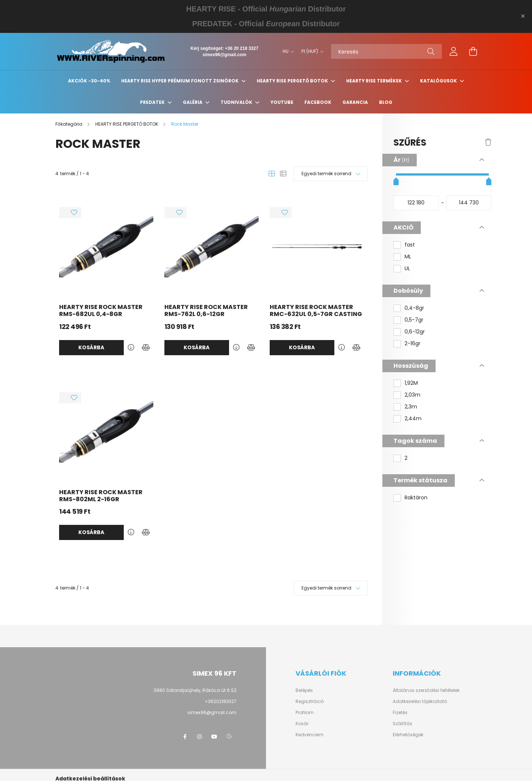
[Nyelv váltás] (287, 51)
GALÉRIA (193, 102)
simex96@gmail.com (224, 55)
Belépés (304, 690)
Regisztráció (310, 702)
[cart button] (473, 51)
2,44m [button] (413, 419)
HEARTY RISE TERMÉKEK (375, 81)
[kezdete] (416, 203)
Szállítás (403, 724)
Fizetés (400, 713)
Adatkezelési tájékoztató (420, 702)
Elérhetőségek (408, 735)
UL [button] (407, 269)
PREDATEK (153, 102)
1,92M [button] (411, 383)
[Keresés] (386, 51)
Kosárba (91, 347)
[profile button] (454, 51)
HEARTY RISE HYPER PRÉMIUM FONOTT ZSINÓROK (180, 81)
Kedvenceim (310, 735)
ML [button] (408, 257)
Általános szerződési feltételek (426, 690)
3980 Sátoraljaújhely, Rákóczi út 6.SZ (195, 690)
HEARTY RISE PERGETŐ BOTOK (293, 81)
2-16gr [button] (412, 344)
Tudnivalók (237, 102)
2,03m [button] (412, 395)
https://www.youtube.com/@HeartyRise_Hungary (214, 737)
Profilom (305, 713)
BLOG (386, 102)
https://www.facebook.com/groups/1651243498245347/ (185, 737)
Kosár (302, 724)
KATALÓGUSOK (439, 81)
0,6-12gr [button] (415, 332)
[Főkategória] (69, 124)
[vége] (469, 203)
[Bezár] (523, 16)
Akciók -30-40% (89, 81)
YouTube (282, 102)
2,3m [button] (411, 407)
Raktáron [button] (416, 498)
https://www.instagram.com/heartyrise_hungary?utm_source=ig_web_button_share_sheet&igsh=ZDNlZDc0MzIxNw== (199, 737)
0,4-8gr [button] (414, 308)
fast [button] (410, 245)
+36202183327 (221, 701)
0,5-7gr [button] (414, 320)
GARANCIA (355, 102)
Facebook (318, 102)
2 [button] (406, 458)
